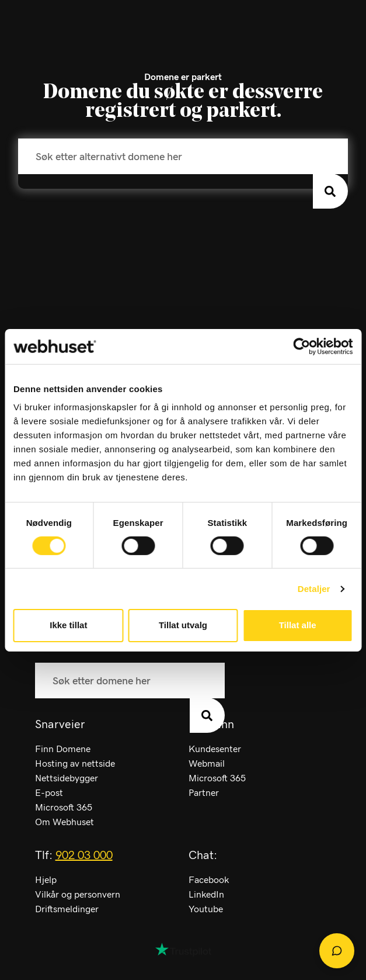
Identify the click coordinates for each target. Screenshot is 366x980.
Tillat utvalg (183, 625)
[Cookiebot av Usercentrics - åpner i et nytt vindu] (301, 346)
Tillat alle (298, 625)
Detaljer (314, 589)
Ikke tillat (68, 625)
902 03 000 (84, 856)
